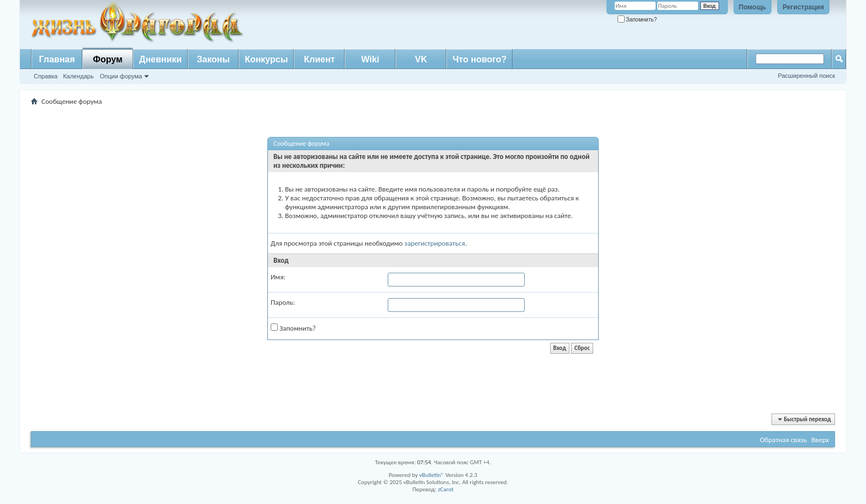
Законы (213, 59)
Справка (46, 76)
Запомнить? (637, 20)
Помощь (753, 7)
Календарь (78, 76)
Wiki (370, 59)
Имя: (278, 277)
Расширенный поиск (806, 76)
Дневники (160, 59)
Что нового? (479, 59)
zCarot (446, 489)
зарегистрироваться (435, 243)
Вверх (820, 440)
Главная (57, 59)
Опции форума (121, 76)
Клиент (319, 59)
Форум (108, 59)
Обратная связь (783, 440)
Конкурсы (266, 59)
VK (421, 59)
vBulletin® (432, 475)
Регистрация (803, 7)
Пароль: (283, 302)
